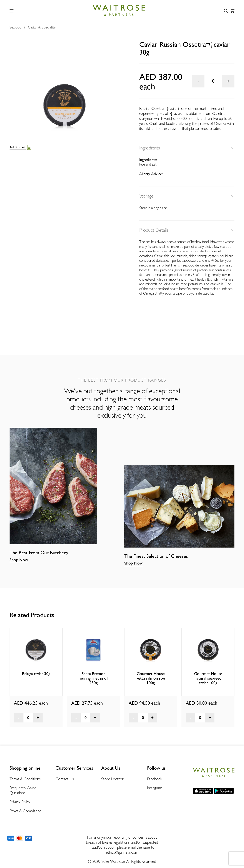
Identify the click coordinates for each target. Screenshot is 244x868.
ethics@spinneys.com (122, 852)
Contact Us (65, 779)
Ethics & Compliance (25, 811)
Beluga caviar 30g (36, 674)
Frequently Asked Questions (23, 790)
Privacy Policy (20, 802)
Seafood (15, 27)
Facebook (155, 779)
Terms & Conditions (25, 779)
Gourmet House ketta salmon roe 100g (151, 678)
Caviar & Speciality (42, 27)
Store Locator (112, 779)
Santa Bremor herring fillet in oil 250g (93, 678)
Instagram (155, 788)
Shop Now (19, 560)
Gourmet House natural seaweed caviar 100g (208, 678)
